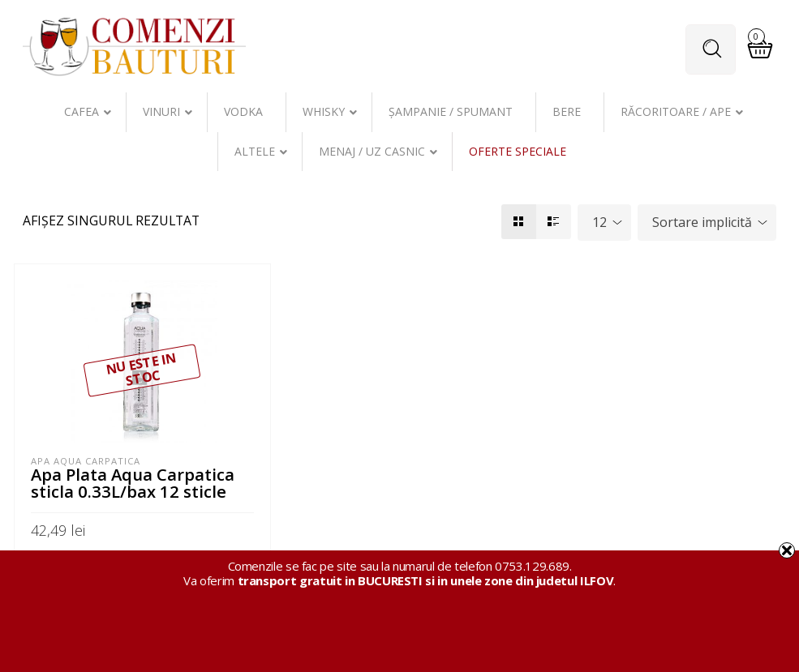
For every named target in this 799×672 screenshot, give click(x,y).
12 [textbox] (599, 222)
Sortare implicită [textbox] (702, 222)
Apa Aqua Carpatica (86, 461)
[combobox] (604, 223)
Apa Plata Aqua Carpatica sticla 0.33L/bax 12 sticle (133, 482)
